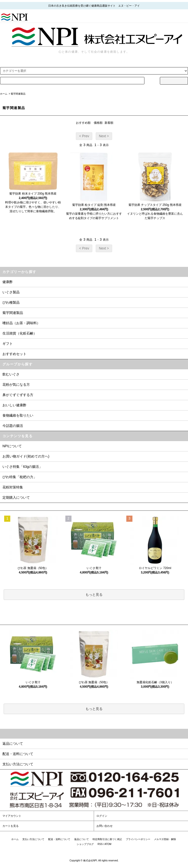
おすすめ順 (83, 123)
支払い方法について (33, 839)
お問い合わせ (105, 826)
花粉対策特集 (13, 487)
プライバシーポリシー (138, 839)
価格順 (98, 123)
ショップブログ (85, 844)
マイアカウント (12, 816)
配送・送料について (59, 839)
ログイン (102, 816)
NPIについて (12, 446)
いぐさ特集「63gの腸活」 (22, 467)
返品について (82, 839)
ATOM (108, 844)
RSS (100, 844)
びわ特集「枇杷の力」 (20, 477)
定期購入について (16, 497)
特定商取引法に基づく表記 (107, 839)
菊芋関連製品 (18, 94)
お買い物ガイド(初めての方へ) (26, 456)
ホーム (4, 94)
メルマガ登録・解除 (165, 839)
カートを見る (11, 826)
